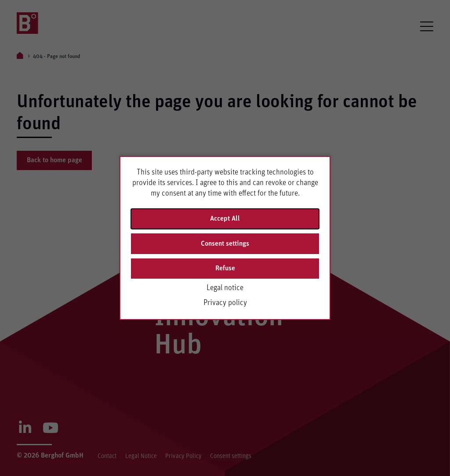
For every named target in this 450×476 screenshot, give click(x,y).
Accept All (225, 218)
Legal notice (225, 288)
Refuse (225, 268)
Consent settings (225, 243)
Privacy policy (225, 303)
